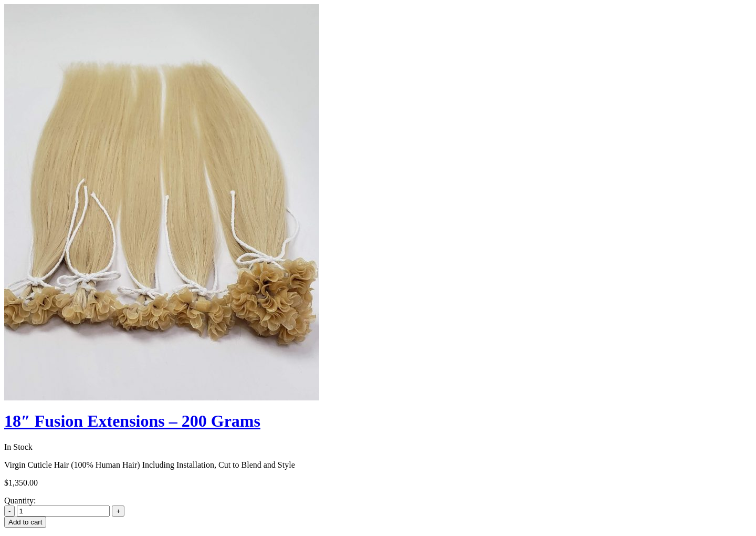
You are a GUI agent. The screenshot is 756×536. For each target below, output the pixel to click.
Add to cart (25, 522)
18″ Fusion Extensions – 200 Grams (132, 421)
